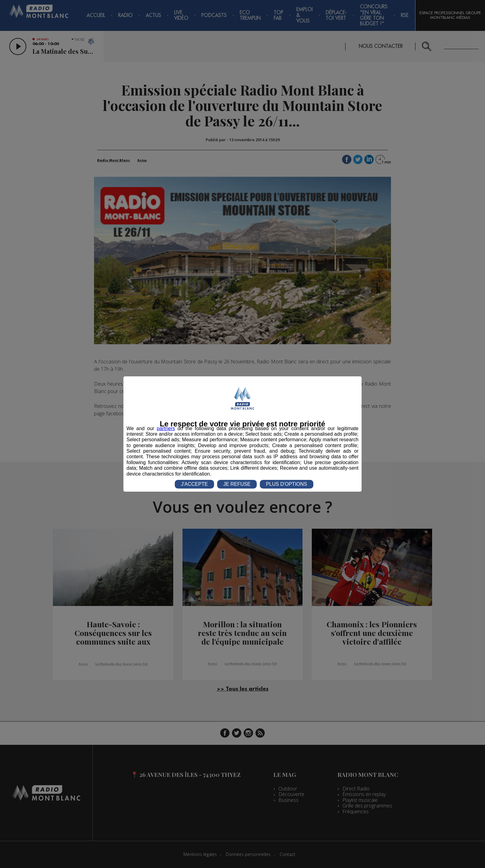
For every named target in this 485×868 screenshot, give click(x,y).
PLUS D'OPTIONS (287, 484)
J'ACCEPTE (194, 484)
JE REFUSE (237, 484)
